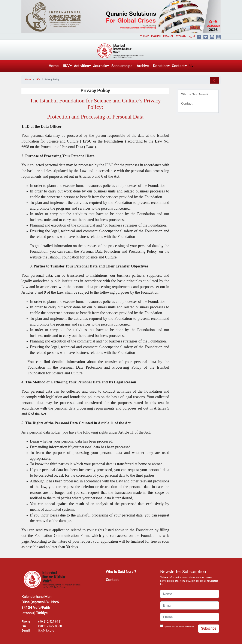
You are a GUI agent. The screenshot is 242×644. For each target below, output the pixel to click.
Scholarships (122, 66)
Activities (81, 66)
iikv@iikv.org (46, 630)
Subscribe (209, 628)
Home (54, 66)
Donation (160, 66)
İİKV (38, 80)
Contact (178, 66)
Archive (143, 66)
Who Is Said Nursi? (195, 94)
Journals (100, 66)
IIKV (66, 66)
